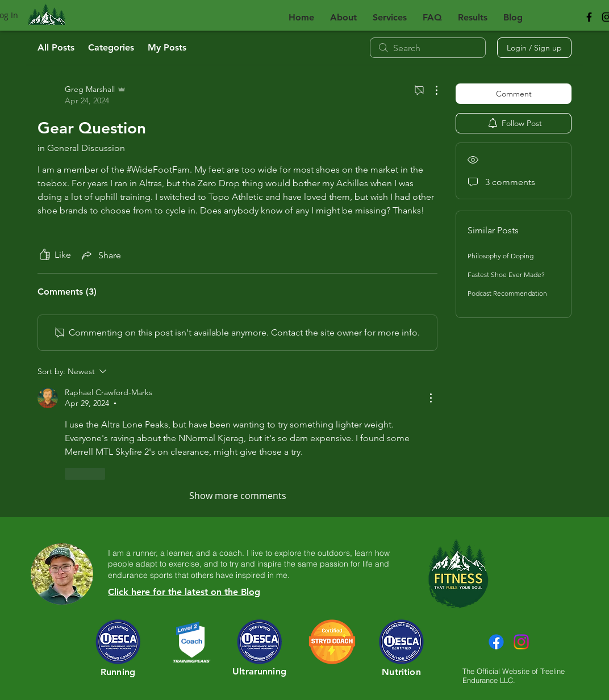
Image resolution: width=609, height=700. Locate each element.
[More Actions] (431, 90)
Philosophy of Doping (500, 256)
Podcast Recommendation (507, 293)
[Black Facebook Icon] (589, 17)
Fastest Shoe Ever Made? (506, 274)
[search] (428, 48)
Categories (111, 47)
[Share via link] (101, 255)
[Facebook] (496, 642)
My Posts (167, 47)
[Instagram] (521, 642)
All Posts (56, 47)
